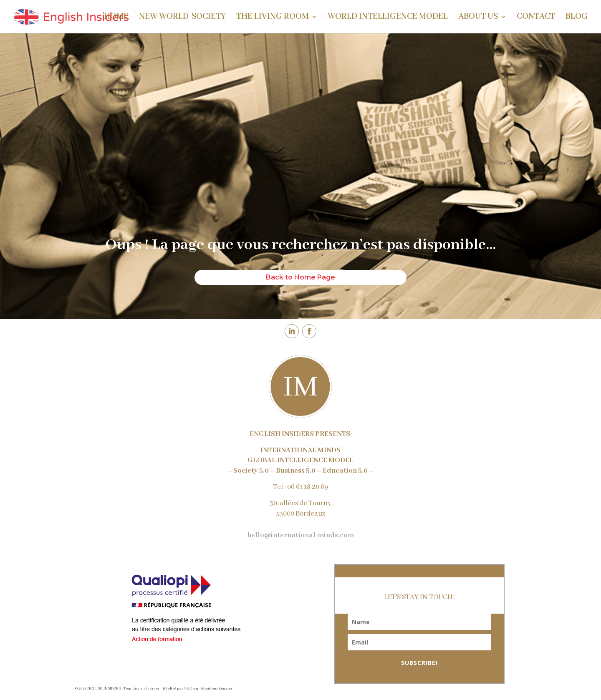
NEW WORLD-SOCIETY (182, 18)
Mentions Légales (217, 689)
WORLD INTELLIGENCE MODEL (388, 18)
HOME (116, 18)
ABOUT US (478, 18)
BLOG (577, 18)
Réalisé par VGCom (181, 689)
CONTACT (536, 18)
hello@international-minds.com (300, 535)
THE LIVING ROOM (273, 18)
